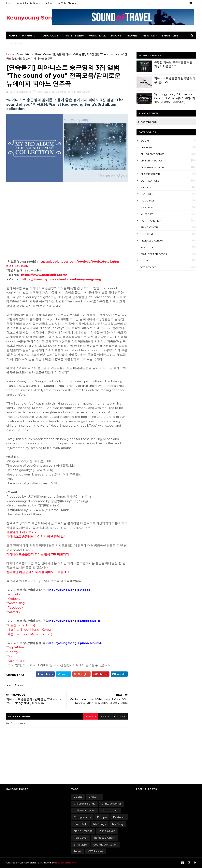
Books (116, 35)
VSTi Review (75, 35)
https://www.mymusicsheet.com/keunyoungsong (61, 279)
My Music (29, 35)
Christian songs (151, 161)
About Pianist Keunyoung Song (35, 3)
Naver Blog (16, 603)
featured (147, 194)
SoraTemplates (28, 863)
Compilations (25, 54)
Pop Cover (148, 234)
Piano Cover (50, 35)
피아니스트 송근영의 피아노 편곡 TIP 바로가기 (38, 554)
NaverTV (14, 612)
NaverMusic (17, 661)
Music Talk (97, 35)
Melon (13, 656)
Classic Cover (150, 174)
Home (10, 3)
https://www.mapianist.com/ (44, 275)
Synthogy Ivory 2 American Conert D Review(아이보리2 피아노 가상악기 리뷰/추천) (175, 98)
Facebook (15, 607)
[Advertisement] (166, 299)
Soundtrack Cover (154, 254)
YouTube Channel (67, 3)
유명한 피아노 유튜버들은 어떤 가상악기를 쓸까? (173, 64)
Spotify (13, 652)
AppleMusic (17, 647)
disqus (104, 716)
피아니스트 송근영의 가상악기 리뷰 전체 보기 (36, 537)
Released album (152, 241)
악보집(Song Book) (21, 625)
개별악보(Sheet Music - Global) (30, 634)
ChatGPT (16, 43)
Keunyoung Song (31, 18)
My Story (147, 214)
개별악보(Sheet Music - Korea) (30, 630)
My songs (147, 207)
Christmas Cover (152, 167)
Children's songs (152, 154)
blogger (90, 716)
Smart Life (170, 35)
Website (14, 599)
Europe (146, 187)
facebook (119, 716)
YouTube (14, 594)
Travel (132, 35)
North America (151, 221)
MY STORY (150, 35)
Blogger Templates (66, 863)
